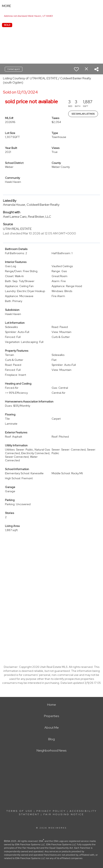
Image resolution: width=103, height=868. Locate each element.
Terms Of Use (19, 811)
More (6, 6)
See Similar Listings (83, 114)
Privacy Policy (51, 811)
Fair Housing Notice (64, 814)
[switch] (76, 69)
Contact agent (14, 69)
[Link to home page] (51, 6)
